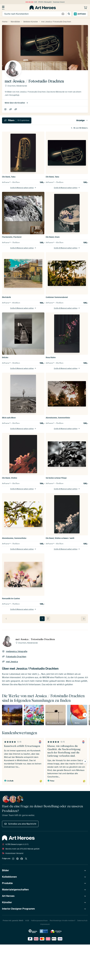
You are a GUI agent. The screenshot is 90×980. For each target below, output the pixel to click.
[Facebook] (22, 859)
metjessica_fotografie (6, 109)
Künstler (7, 902)
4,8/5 (31, 2)
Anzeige (82, 120)
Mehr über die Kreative (16, 103)
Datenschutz (82, 921)
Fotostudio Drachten (11, 109)
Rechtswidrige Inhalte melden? (62, 921)
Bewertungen (15, 844)
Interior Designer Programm (18, 909)
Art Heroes (8, 896)
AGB (27, 921)
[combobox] (31, 14)
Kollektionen (9, 877)
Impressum (45, 924)
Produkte (7, 883)
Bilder (5, 870)
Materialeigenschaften (15, 890)
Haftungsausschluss (39, 921)
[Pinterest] (18, 859)
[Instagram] (13, 859)
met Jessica (16, 109)
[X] (26, 859)
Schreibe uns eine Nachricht (20, 824)
